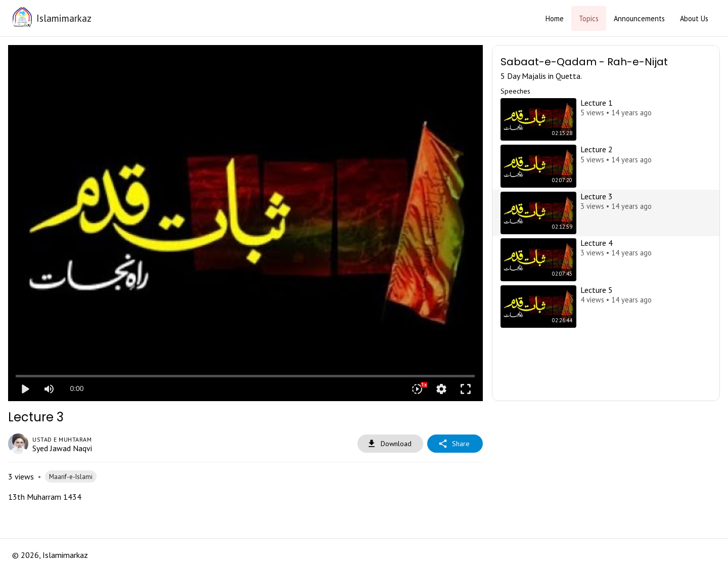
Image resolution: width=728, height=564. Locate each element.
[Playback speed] (417, 389)
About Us (694, 18)
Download (390, 444)
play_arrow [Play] (25, 389)
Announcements (639, 18)
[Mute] (49, 389)
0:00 (77, 388)
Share (455, 444)
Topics (589, 18)
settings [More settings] (441, 389)
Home (555, 18)
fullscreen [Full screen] (466, 389)
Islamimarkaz (64, 18)
